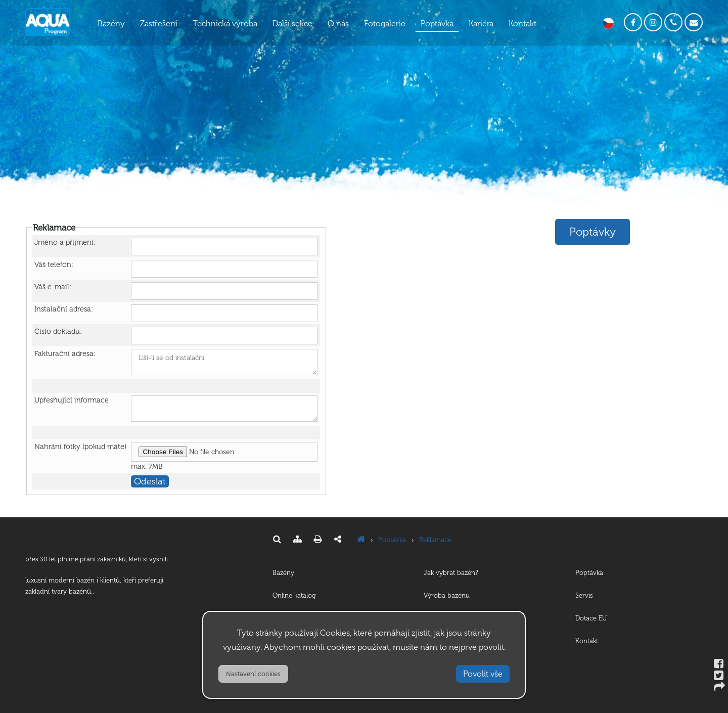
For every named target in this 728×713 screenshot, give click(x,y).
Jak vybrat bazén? (451, 573)
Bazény (111, 24)
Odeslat (150, 481)
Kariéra (481, 24)
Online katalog (294, 595)
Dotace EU (591, 618)
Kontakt (522, 24)
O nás (338, 24)
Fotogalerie (385, 24)
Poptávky (593, 232)
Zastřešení (159, 24)
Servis (584, 595)
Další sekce (292, 24)
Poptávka (437, 24)
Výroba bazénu (447, 595)
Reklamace (435, 540)
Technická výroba (225, 24)
